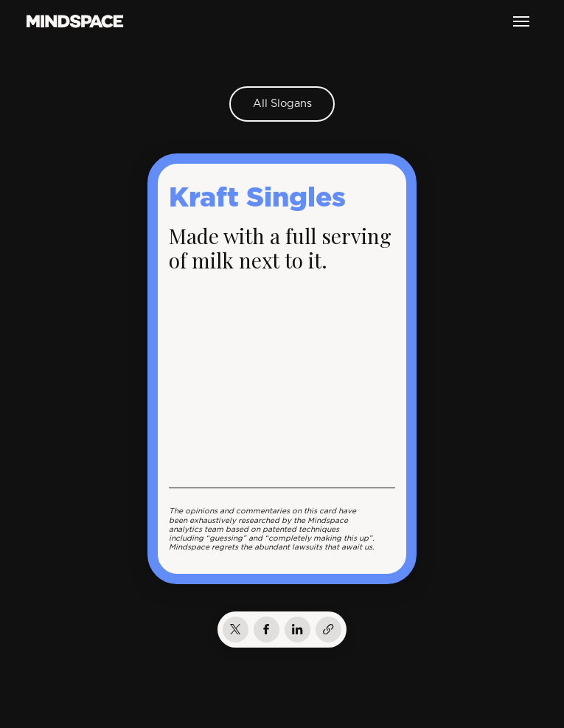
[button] (521, 21)
